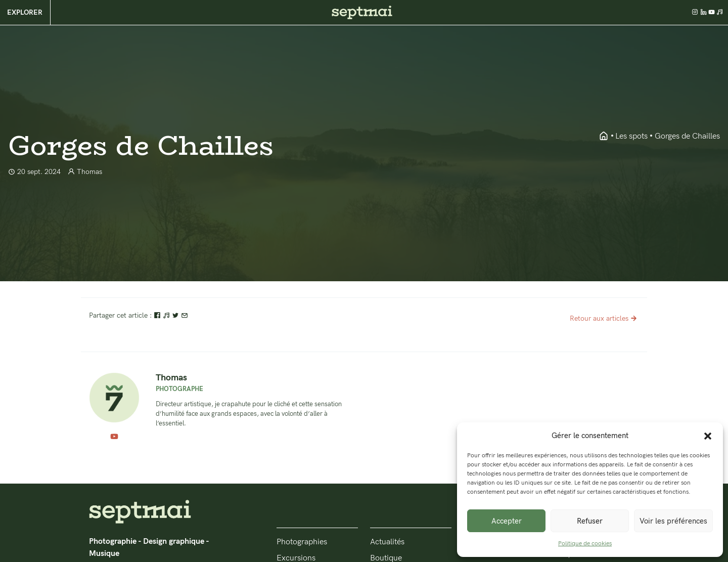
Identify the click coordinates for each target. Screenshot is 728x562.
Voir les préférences (673, 521)
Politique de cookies (585, 544)
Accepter (507, 521)
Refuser (590, 521)
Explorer (25, 12)
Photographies (302, 542)
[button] (708, 436)
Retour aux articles (604, 318)
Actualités (387, 542)
